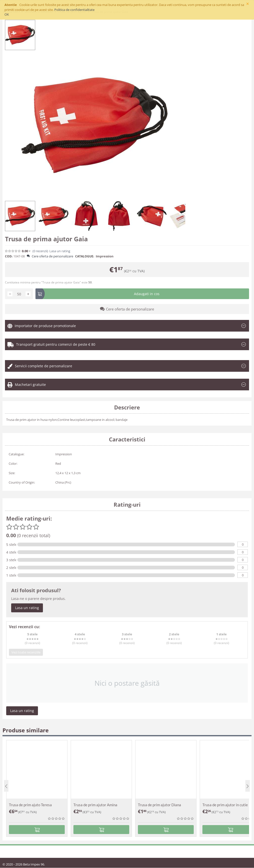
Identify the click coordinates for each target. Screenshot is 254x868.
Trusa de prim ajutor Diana (159, 805)
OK (7, 14)
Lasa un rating (60, 251)
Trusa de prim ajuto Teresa (30, 805)
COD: (9, 256)
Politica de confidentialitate (74, 10)
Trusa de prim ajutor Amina (95, 805)
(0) (40, 251)
